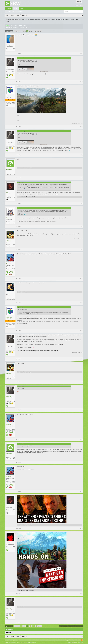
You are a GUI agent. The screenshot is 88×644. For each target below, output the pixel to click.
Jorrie (19, 197)
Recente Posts (20, 12)
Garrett (19, 372)
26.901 (13, 72)
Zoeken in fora (11, 12)
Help (67, 640)
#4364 (81, 155)
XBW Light (8, 640)
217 (23, 31)
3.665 (14, 298)
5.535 (14, 222)
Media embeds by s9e (31, 642)
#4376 (81, 462)
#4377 (81, 492)
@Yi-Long (34, 62)
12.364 (13, 269)
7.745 (14, 196)
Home (71, 640)
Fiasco (24, 27)
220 (29, 31)
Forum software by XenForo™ (16, 642)
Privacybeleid (80, 642)
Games (14, 27)
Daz (18, 607)
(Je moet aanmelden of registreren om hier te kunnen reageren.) (71, 626)
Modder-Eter (9, 96)
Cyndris (22, 197)
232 (35, 31)
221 (31, 31)
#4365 (81, 178)
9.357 (14, 547)
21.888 (13, 102)
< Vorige (16, 31)
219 (27, 31)
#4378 (81, 529)
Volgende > (39, 31)
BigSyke (8, 218)
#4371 (81, 331)
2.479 (14, 173)
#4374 (81, 410)
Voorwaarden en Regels (72, 642)
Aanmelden (79, 1)
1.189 (14, 245)
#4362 (81, 82)
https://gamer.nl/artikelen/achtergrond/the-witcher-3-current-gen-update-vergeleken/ (40, 351)
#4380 (81, 622)
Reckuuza (19, 168)
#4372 (81, 359)
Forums (16, 8)
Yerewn (8, 293)
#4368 (81, 249)
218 (25, 31)
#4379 (81, 594)
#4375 (81, 439)
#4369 (81, 279)
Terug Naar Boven (77, 640)
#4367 (81, 227)
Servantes (9, 543)
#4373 (81, 382)
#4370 (81, 303)
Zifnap (19, 590)
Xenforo (17, 640)
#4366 (81, 204)
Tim (7, 192)
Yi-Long (8, 45)
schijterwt (9, 241)
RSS (82, 640)
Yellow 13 (9, 68)
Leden (22, 8)
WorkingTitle (9, 169)
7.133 (14, 49)
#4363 (81, 127)
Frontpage (9, 8)
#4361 (81, 54)
